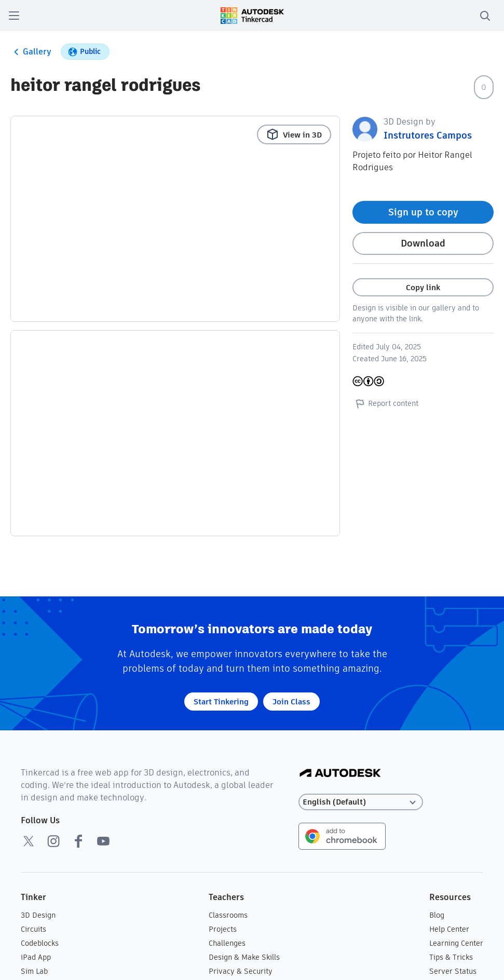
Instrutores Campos (428, 135)
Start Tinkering (221, 702)
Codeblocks (40, 943)
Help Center (449, 929)
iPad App (36, 957)
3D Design (38, 915)
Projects (223, 929)
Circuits (33, 929)
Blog (437, 915)
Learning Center (456, 943)
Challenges (227, 943)
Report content (385, 403)
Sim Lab (34, 971)
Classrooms (228, 915)
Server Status (453, 971)
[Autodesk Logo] (340, 774)
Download (423, 243)
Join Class (291, 702)
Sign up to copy (423, 212)
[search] (485, 16)
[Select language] (361, 802)
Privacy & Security (241, 971)
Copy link (423, 287)
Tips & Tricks (451, 957)
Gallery (31, 52)
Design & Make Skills (244, 957)
